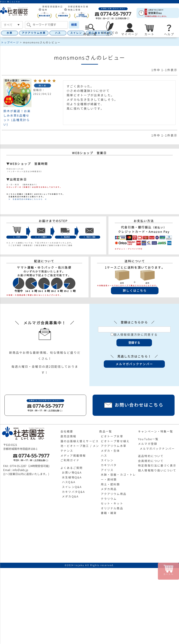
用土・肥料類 (110, 484)
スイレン (76, 33)
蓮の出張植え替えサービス (80, 441)
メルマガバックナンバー (157, 449)
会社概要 (67, 431)
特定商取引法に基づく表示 (157, 466)
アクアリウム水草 (34, 33)
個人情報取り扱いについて (157, 470)
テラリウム (109, 499)
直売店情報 (68, 436)
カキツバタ (109, 465)
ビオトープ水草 (112, 436)
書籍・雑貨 (109, 513)
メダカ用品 (109, 489)
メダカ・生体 (110, 451)
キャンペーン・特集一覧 (156, 431)
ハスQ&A (69, 482)
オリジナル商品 (112, 508)
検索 (74, 25)
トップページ (10, 42)
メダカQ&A (70, 496)
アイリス (107, 470)
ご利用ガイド (70, 460)
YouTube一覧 (148, 439)
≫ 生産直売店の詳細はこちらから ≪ (27, 199)
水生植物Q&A (72, 477)
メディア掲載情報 (73, 456)
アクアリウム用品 (114, 494)
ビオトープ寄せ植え (115, 441)
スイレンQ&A (72, 487)
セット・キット (112, 503)
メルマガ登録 (148, 444)
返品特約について (151, 456)
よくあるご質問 (72, 468)
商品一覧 (105, 431)
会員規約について (151, 461)
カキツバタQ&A (73, 492)
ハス (58, 33)
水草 (10, 33)
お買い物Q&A (72, 473)
